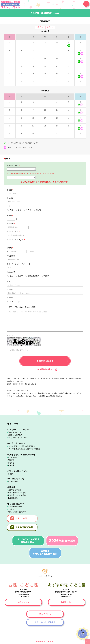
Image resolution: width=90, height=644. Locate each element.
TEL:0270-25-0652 (23, 594)
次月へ (50, 27)
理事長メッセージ (14, 432)
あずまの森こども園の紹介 (18, 438)
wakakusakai (44, 641)
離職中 (46, 276)
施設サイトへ (23, 602)
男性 (10, 210)
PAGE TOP (87, 641)
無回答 (37, 210)
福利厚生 (11, 465)
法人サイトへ (45, 614)
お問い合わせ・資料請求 (17, 512)
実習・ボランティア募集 (17, 493)
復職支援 (11, 460)
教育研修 (11, 463)
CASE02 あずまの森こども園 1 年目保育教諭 (24, 449)
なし (19, 302)
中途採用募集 (13, 498)
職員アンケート (13, 474)
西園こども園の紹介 (15, 435)
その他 (28, 210)
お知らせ (11, 509)
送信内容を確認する (45, 361)
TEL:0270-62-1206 (67, 594)
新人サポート (13, 457)
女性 (19, 210)
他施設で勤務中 (32, 276)
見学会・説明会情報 (15, 507)
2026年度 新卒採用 (15, 490)
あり (10, 302)
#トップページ (13, 424)
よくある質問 (13, 481)
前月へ (40, 27)
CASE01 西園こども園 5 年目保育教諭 (22, 446)
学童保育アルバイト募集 (17, 495)
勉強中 (19, 276)
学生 (10, 276)
